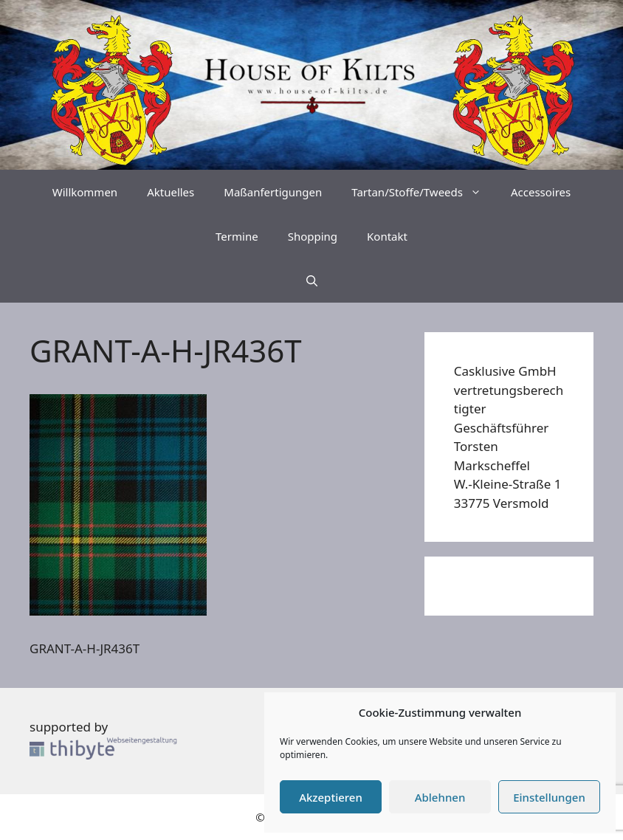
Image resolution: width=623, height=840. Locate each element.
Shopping (313, 236)
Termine (237, 236)
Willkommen (85, 192)
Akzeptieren (331, 797)
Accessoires (541, 192)
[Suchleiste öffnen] (312, 280)
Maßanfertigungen (273, 192)
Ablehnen (440, 797)
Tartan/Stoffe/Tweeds (424, 192)
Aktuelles (171, 192)
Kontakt (387, 236)
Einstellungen (549, 797)
